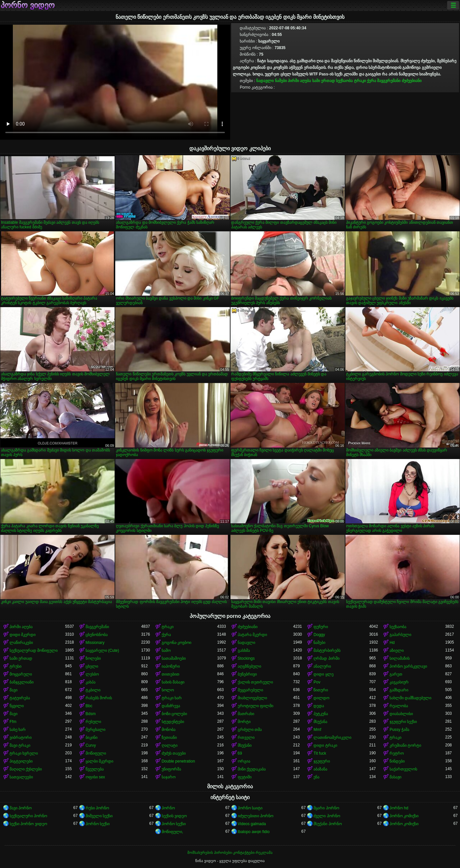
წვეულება (95, 769)
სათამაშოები (174, 658)
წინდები (397, 761)
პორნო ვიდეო (28, 5)
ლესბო (92, 674)
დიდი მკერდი (23, 635)
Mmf (317, 730)
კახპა (91, 682)
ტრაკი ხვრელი (24, 753)
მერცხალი (95, 730)
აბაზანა (320, 769)
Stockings (246, 658)
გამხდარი (399, 690)
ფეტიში (245, 777)
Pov (317, 682)
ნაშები (281, 81)
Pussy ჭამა (399, 730)
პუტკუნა (321, 714)
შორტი (244, 722)
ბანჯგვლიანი (22, 682)
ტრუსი (15, 666)
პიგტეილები (21, 761)
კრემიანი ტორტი (405, 745)
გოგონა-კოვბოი (176, 643)
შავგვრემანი (389, 81)
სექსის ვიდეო (174, 816)
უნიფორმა (171, 769)
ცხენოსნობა (97, 635)
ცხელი (92, 666)
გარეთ (396, 674)
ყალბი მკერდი (99, 761)
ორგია (244, 761)
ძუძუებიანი (412, 81)
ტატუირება (20, 698)
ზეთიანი (169, 738)
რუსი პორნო (97, 808)
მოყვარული (21, 674)
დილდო (321, 698)
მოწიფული (96, 753)
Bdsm (91, 714)
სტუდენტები (173, 722)
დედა (319, 706)
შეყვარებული (250, 690)
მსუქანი (245, 745)
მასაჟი (395, 777)
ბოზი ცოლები (174, 714)
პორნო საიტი (250, 808)
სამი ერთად (324, 81)
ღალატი (170, 745)
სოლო (168, 690)
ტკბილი (93, 690)
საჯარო (169, 777)
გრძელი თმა (250, 730)
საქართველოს (403, 769)
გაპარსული (400, 635)
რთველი (246, 738)
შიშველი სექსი (99, 816)
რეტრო (397, 753)
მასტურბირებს (327, 651)
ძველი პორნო (327, 816)
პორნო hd (399, 808)
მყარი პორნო (326, 808)
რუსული (93, 722)
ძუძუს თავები (174, 753)
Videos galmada (252, 824)
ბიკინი (92, 738)
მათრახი (246, 714)
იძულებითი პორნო (256, 816)
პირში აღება (299, 81)
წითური (321, 690)
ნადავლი (265, 81)
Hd (392, 643)
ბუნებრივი (247, 674)
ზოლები (93, 658)
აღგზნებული (249, 666)
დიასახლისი (401, 714)
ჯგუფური (322, 761)
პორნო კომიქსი (404, 816)
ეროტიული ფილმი (256, 706)
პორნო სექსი (98, 824)
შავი (14, 690)
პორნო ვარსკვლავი (408, 666)
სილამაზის (400, 658)
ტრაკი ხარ (172, 698)
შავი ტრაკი (20, 745)
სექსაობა (344, 81)
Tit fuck (320, 753)
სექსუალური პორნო (28, 816)
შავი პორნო (21, 808)
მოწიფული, (172, 832)
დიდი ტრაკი (325, 745)
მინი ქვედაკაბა (252, 769)
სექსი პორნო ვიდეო (28, 824)
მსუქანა (320, 722)
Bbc (89, 706)
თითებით (171, 674)
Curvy (91, 745)
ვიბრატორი (21, 738)
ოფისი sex (95, 777)
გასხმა (244, 651)
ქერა (371, 81)
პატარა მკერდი (252, 635)
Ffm (13, 722)
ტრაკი (360, 81)
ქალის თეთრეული (255, 682)
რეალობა (399, 706)
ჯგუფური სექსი (403, 722)
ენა (316, 777)
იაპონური (171, 666)
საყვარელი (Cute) (102, 651)
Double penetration (178, 761)
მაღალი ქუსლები (26, 769)
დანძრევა (171, 706)
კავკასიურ (399, 682)
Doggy (319, 635)
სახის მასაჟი (173, 682)
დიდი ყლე (323, 674)
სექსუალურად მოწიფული (34, 651)
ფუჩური (321, 627)
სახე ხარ (18, 730)
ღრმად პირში (326, 658)
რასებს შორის (99, 698)
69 (240, 753)
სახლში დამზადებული (410, 698)
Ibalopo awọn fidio (254, 832)
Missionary (95, 643)
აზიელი (397, 651)
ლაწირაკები (21, 643)
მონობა (169, 730)
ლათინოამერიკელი (332, 738)
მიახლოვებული (252, 698)
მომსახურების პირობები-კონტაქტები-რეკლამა (230, 853)
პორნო (168, 808)
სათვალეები (21, 777)
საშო (166, 651)
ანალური (322, 666)
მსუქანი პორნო (327, 824)
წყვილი (17, 706)
